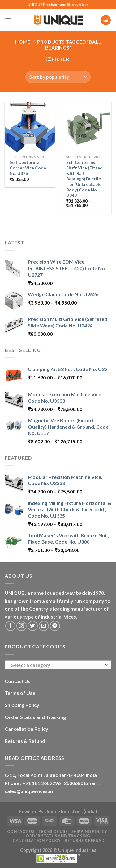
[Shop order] (58, 77)
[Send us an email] (44, 626)
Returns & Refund (25, 741)
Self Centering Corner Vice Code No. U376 (28, 168)
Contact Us (18, 681)
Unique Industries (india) (71, 811)
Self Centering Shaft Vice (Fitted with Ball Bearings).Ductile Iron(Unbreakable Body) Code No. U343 (84, 179)
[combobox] (58, 665)
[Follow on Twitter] (33, 626)
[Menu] (8, 20)
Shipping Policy (22, 705)
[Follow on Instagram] (21, 626)
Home (23, 42)
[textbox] (57, 665)
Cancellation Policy (26, 729)
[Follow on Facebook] (10, 626)
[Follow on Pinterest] (55, 626)
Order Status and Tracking (35, 717)
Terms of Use (20, 693)
